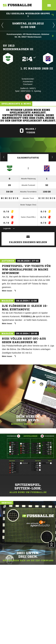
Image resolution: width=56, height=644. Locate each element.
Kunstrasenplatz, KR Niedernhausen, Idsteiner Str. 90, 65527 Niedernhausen (30, 36)
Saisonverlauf (52, 157)
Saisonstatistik (28, 158)
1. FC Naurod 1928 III (37, 68)
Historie (4, 157)
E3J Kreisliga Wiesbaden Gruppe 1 (30, 15)
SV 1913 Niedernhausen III (18, 47)
